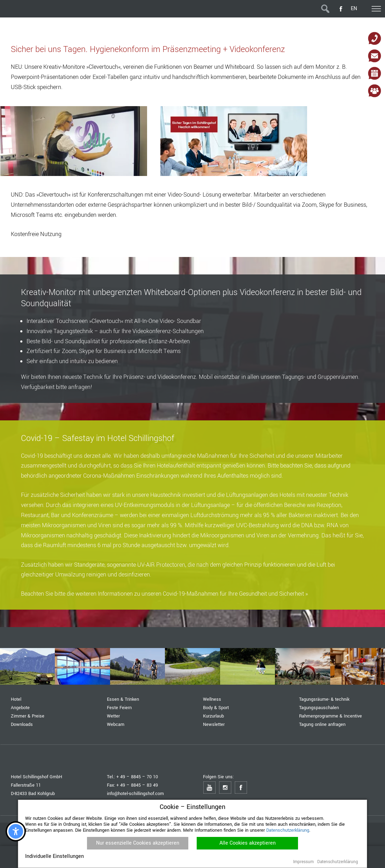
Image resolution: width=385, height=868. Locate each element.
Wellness (212, 699)
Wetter (113, 716)
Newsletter (214, 724)
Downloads (22, 724)
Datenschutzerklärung (288, 830)
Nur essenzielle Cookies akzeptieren (138, 843)
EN (354, 9)
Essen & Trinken (123, 699)
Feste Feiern (119, 708)
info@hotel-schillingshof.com (135, 793)
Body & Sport (216, 708)
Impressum (303, 862)
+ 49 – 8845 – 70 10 (137, 777)
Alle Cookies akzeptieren (248, 843)
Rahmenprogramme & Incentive (330, 716)
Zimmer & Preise (28, 716)
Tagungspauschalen (319, 708)
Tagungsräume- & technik (324, 699)
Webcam (116, 724)
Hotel (16, 699)
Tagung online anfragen (322, 724)
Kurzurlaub (213, 716)
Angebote (20, 708)
